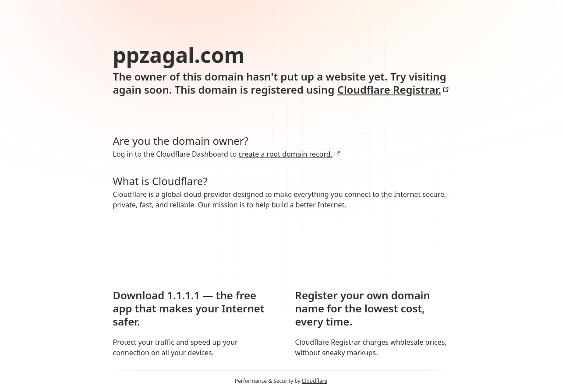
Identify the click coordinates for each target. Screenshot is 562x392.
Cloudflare (315, 381)
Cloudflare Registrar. (393, 90)
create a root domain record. (290, 154)
